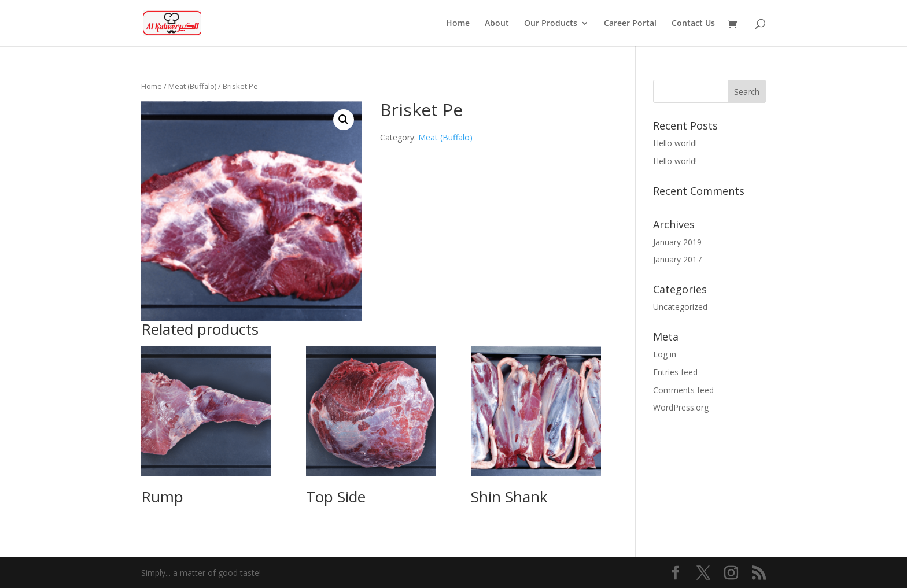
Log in (665, 354)
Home (458, 24)
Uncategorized (680, 307)
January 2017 (677, 259)
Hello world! (675, 143)
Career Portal (630, 24)
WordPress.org (681, 407)
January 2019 (677, 242)
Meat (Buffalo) (192, 86)
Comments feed (683, 390)
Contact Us (693, 24)
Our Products (551, 24)
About (497, 24)
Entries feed (675, 372)
